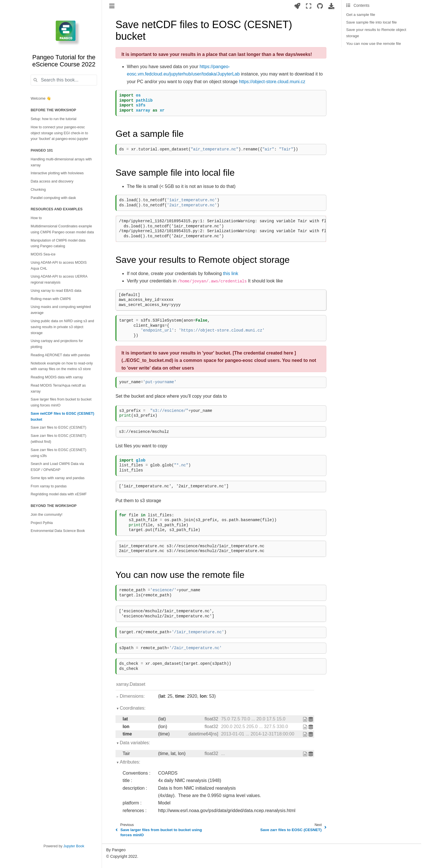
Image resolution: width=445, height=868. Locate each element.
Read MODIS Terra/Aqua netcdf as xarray (58, 388)
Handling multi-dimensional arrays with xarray (61, 162)
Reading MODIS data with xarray (57, 377)
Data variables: (135, 743)
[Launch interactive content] (297, 6)
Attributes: (130, 762)
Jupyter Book (74, 846)
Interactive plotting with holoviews (57, 173)
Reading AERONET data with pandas (60, 355)
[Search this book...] (64, 80)
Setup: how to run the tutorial (53, 119)
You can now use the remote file (374, 44)
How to (36, 218)
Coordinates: (133, 708)
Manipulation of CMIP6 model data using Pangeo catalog (58, 243)
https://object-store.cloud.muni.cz (272, 82)
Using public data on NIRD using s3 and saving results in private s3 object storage (62, 327)
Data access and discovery (52, 181)
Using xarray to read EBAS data (56, 291)
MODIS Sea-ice (43, 254)
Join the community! (47, 515)
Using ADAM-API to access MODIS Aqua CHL (59, 266)
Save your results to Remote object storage (376, 33)
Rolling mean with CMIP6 (51, 299)
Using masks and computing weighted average (61, 310)
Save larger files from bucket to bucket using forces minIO (61, 402)
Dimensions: (132, 696)
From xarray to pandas (49, 486)
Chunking (38, 190)
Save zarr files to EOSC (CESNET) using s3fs (58, 453)
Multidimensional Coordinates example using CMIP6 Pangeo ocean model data (62, 229)
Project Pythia (42, 523)
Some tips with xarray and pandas (58, 478)
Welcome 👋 (41, 98)
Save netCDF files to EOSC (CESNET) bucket (62, 417)
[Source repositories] (320, 6)
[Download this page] (331, 6)
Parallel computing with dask (53, 198)
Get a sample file (361, 15)
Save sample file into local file (371, 22)
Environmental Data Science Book (58, 531)
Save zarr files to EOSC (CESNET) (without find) (58, 439)
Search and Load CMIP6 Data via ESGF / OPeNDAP (57, 467)
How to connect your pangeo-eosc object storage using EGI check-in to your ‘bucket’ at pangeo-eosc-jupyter (59, 133)
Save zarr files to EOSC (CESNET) (58, 427)
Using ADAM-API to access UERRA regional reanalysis (59, 279)
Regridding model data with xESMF (59, 494)
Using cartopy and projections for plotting (57, 344)
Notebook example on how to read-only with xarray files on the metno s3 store (62, 366)
